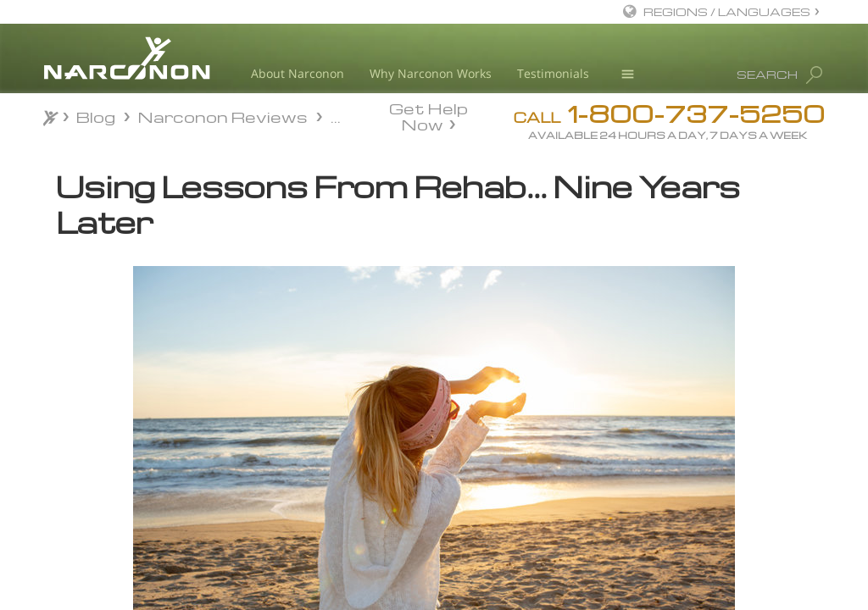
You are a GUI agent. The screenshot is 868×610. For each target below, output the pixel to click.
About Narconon (298, 73)
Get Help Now (428, 115)
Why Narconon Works (431, 73)
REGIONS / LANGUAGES (727, 11)
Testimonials (553, 73)
